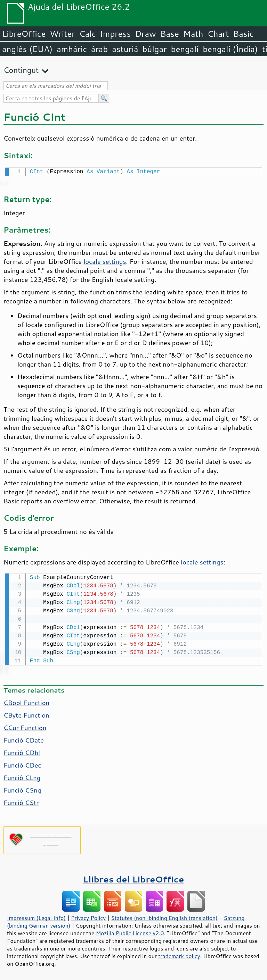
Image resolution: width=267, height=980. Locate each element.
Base (170, 34)
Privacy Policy (88, 916)
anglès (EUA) (27, 49)
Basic (243, 34)
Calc (88, 34)
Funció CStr (21, 801)
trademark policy (179, 955)
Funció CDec (22, 764)
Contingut (21, 70)
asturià (125, 49)
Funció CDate (24, 739)
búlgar (155, 49)
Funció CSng (22, 789)
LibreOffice (24, 34)
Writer (62, 34)
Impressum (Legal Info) (36, 916)
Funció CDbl (22, 751)
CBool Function (26, 701)
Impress (116, 34)
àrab (99, 49)
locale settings (105, 261)
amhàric (72, 49)
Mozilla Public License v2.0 (130, 932)
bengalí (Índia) (230, 49)
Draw (145, 34)
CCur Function (25, 726)
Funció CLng (22, 776)
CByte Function (26, 714)
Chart (218, 34)
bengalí (185, 49)
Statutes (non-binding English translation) (164, 916)
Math (193, 34)
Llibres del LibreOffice (133, 878)
